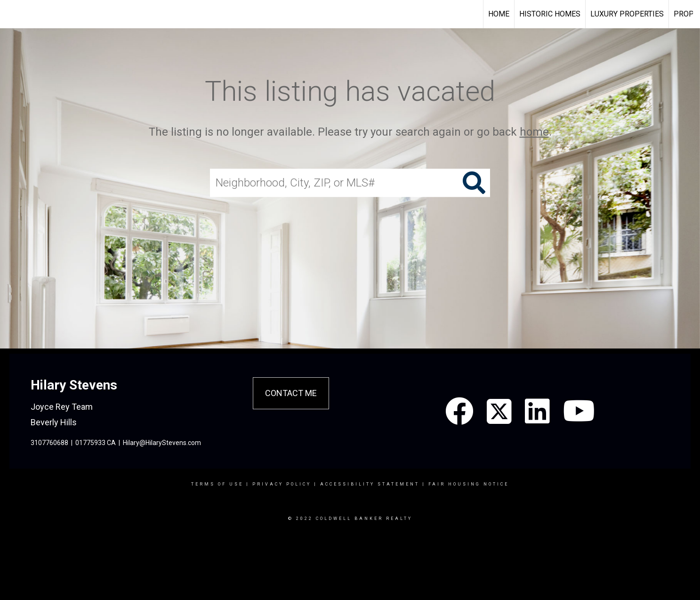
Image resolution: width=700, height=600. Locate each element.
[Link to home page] (12, 14)
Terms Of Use (217, 484)
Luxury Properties (627, 14)
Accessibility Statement (370, 484)
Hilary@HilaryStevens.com (162, 443)
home (534, 132)
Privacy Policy (282, 484)
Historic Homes (550, 14)
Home (499, 14)
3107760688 (49, 443)
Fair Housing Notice (469, 484)
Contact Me (291, 393)
